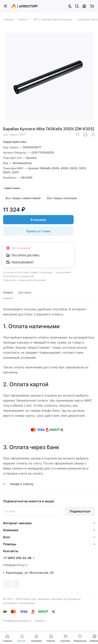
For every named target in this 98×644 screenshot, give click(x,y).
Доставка (25, 292)
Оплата (8, 292)
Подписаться (80, 511)
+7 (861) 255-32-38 (17, 558)
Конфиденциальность (17, 621)
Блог (7, 537)
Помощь (10, 544)
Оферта (40, 621)
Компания (11, 530)
